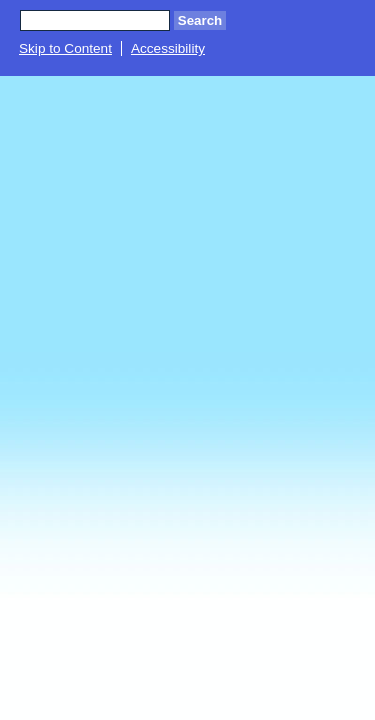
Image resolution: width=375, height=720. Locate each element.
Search (200, 20)
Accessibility (168, 48)
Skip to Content (65, 48)
